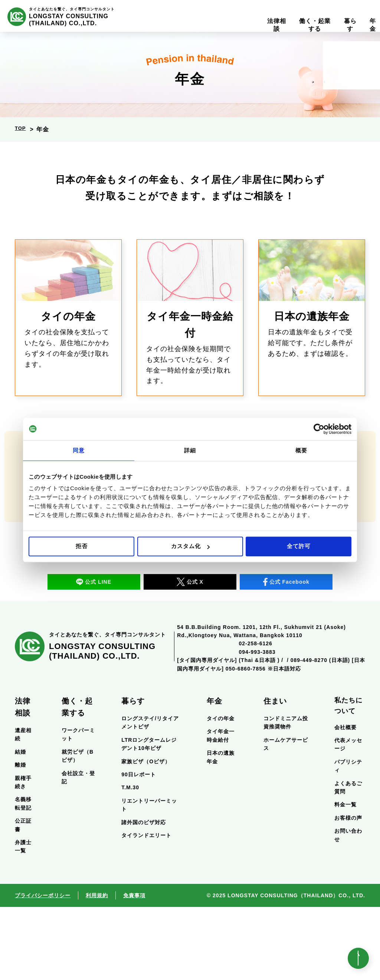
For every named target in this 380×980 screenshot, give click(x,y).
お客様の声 (348, 891)
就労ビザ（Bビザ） (78, 829)
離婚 (20, 838)
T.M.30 (130, 861)
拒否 (82, 546)
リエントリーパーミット (149, 878)
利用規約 (97, 968)
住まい (275, 774)
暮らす (133, 774)
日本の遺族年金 (221, 830)
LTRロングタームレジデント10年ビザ (149, 817)
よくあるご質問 (348, 860)
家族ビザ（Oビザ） (146, 834)
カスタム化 (190, 546)
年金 (214, 774)
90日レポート (139, 848)
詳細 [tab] (190, 450)
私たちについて (348, 779)
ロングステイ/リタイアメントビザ (150, 796)
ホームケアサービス (286, 817)
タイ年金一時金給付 (221, 809)
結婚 (20, 825)
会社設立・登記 (78, 850)
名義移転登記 (23, 876)
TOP (22, 129)
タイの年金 (221, 791)
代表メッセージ (348, 817)
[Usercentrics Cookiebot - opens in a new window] (319, 429)
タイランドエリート (146, 908)
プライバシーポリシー (43, 968)
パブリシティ (348, 839)
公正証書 (23, 898)
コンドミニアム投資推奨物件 (286, 796)
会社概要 (345, 800)
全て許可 (299, 546)
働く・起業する (77, 780)
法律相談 (23, 780)
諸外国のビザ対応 (144, 895)
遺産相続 (23, 807)
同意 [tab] (79, 450)
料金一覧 (345, 878)
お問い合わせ (348, 908)
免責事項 (134, 968)
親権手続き (23, 855)
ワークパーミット (78, 807)
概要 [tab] (301, 450)
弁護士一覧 (23, 920)
